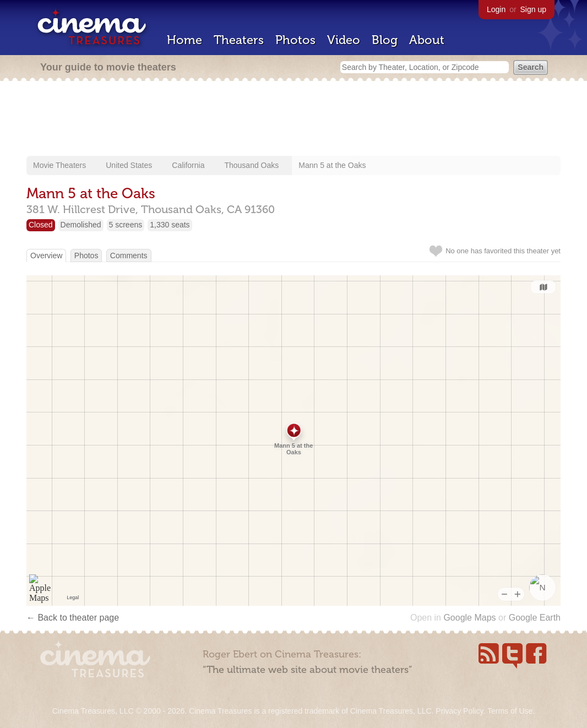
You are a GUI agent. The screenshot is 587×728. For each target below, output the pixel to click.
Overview (46, 256)
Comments (129, 256)
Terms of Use (510, 711)
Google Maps (469, 618)
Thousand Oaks (251, 165)
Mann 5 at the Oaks (332, 165)
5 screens (126, 225)
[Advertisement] (293, 119)
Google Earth (535, 618)
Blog (385, 40)
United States (129, 165)
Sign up (533, 9)
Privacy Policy (459, 711)
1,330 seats (170, 225)
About (427, 40)
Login (496, 9)
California (188, 165)
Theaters (239, 40)
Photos (295, 40)
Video (344, 40)
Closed (41, 225)
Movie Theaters (59, 165)
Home (184, 40)
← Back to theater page (73, 618)
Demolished (81, 225)
